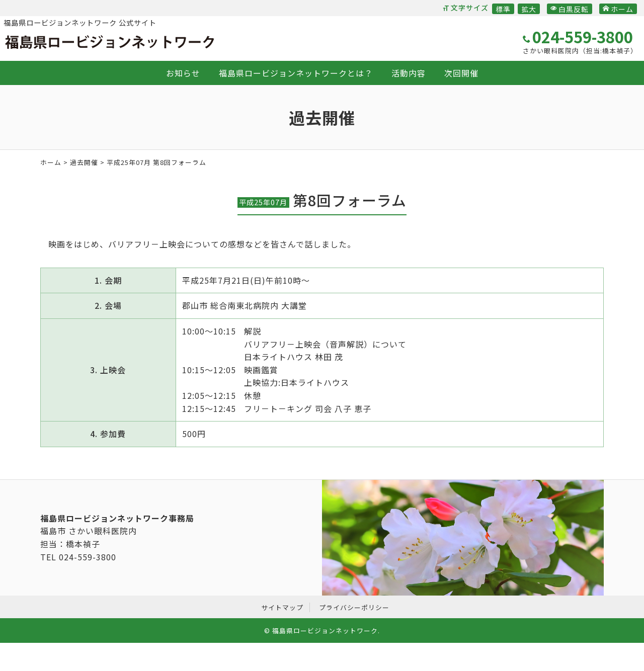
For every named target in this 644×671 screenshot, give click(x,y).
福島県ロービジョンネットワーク (110, 43)
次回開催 (461, 73)
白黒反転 (570, 9)
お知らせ (183, 73)
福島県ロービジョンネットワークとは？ (296, 73)
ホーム (618, 9)
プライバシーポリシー (354, 607)
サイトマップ (282, 607)
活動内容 (409, 73)
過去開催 (84, 162)
